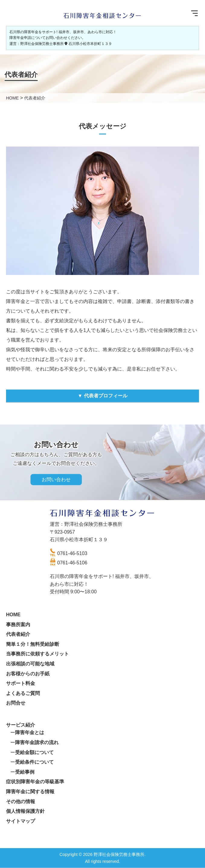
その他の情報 (21, 802)
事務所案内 (18, 625)
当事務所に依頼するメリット (37, 654)
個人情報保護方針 (25, 811)
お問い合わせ (56, 480)
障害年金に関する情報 (30, 792)
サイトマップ (21, 821)
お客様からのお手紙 (28, 674)
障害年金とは (30, 732)
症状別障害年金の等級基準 (35, 782)
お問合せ (16, 703)
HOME (13, 615)
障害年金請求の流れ (37, 742)
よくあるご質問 (23, 693)
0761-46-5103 (72, 553)
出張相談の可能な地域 (30, 664)
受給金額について (34, 752)
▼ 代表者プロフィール (102, 396)
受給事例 (25, 772)
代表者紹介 (18, 634)
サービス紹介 (21, 725)
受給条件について (34, 762)
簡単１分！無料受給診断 (33, 644)
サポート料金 (21, 683)
